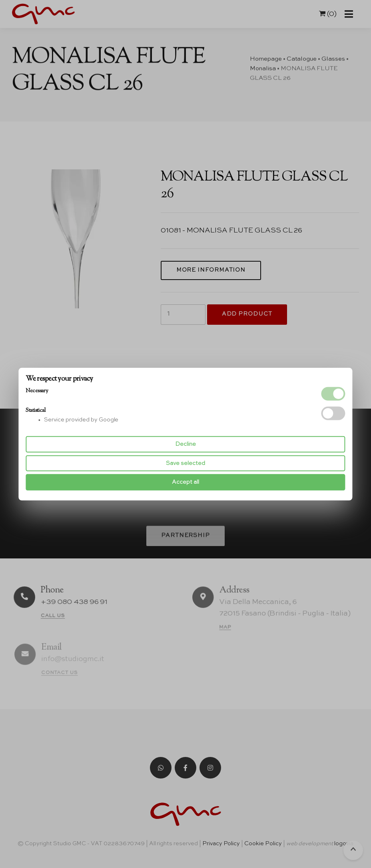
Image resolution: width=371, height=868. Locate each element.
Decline (185, 444)
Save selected (185, 463)
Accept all (185, 482)
